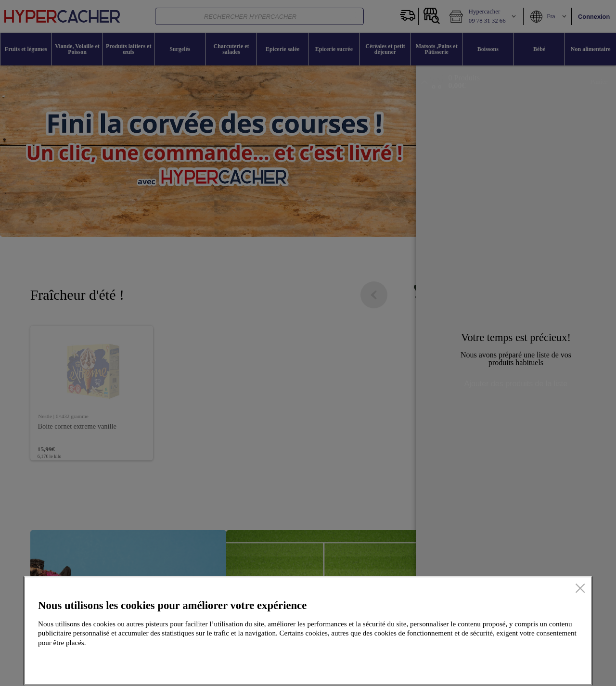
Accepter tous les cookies (531, 663)
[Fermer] (580, 589)
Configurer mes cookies (436, 663)
